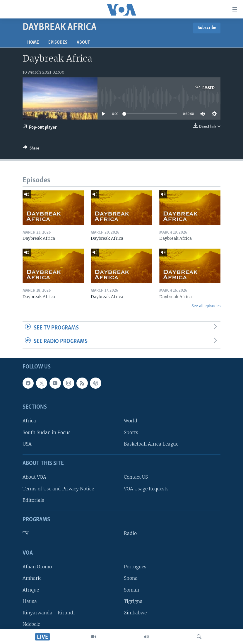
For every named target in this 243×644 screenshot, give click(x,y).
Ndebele (31, 624)
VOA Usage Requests (146, 489)
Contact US (136, 477)
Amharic (32, 578)
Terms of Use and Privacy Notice (58, 489)
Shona (131, 578)
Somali (131, 590)
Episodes (58, 43)
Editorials (33, 500)
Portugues (135, 567)
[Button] (31, 149)
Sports (131, 433)
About (83, 43)
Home (33, 43)
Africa (29, 421)
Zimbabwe (135, 613)
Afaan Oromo (37, 567)
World (131, 421)
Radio (130, 533)
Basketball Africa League (151, 444)
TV (25, 533)
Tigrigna (133, 601)
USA (27, 444)
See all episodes (206, 306)
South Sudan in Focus (47, 433)
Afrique (31, 590)
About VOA (34, 477)
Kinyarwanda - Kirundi (49, 613)
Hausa (30, 601)
